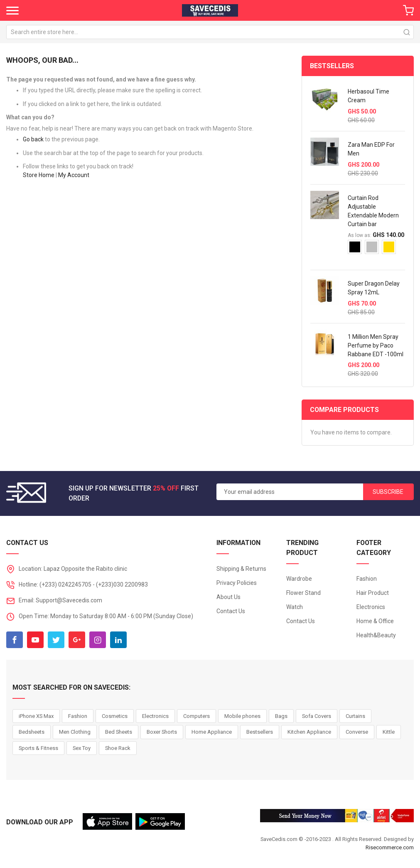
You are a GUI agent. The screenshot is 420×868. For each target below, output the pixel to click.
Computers (196, 716)
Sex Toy (82, 748)
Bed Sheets (119, 732)
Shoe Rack (118, 748)
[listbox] (376, 250)
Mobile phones (242, 716)
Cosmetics (115, 716)
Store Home (39, 175)
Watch (295, 607)
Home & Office (375, 621)
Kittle (389, 732)
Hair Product (373, 593)
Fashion (367, 579)
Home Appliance (212, 732)
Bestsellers (260, 732)
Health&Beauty (376, 635)
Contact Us (231, 611)
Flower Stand (303, 593)
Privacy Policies (237, 583)
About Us (228, 597)
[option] (355, 247)
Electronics (371, 607)
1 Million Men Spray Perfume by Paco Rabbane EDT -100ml (376, 345)
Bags (281, 716)
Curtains (355, 716)
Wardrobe (299, 579)
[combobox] (210, 32)
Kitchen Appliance (309, 732)
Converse (357, 732)
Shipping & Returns (241, 569)
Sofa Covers (317, 716)
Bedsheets (32, 732)
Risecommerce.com (390, 847)
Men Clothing (75, 732)
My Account (74, 175)
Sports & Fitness (38, 748)
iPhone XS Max (36, 716)
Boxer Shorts (162, 732)
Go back (33, 139)
